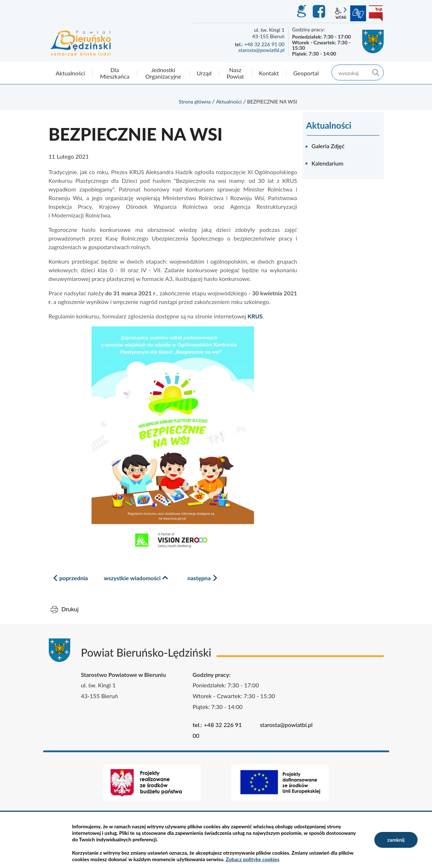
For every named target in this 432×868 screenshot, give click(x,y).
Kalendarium (328, 163)
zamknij (396, 840)
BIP (376, 13)
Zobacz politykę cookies (253, 859)
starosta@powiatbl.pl (261, 50)
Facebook (320, 12)
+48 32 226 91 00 (264, 44)
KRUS (255, 316)
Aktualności (229, 102)
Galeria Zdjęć (328, 146)
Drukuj (70, 609)
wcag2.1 (341, 13)
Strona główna (195, 102)
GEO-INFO (301, 12)
